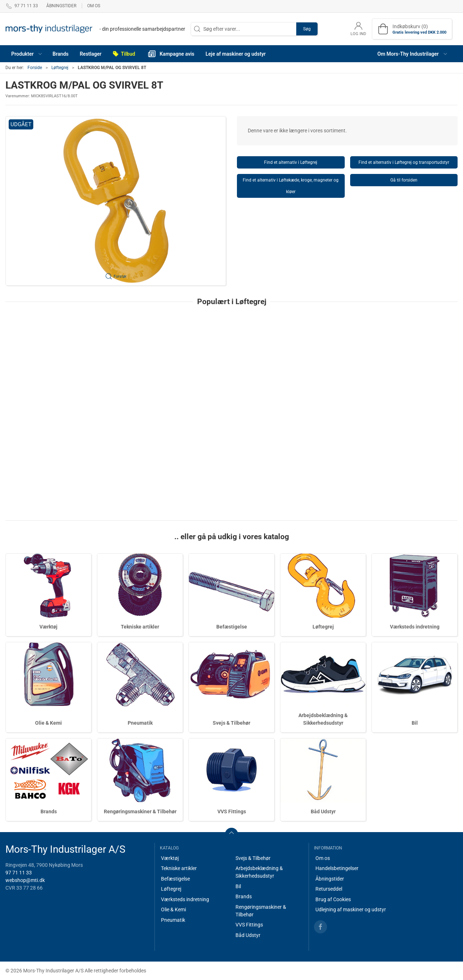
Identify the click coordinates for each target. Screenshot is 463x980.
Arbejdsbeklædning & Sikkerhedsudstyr (259, 872)
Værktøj (48, 627)
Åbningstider (61, 6)
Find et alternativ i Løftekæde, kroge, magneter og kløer (291, 186)
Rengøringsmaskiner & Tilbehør (140, 811)
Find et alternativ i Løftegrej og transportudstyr (404, 162)
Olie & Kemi (48, 723)
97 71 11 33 (19, 873)
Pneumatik (140, 723)
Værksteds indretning (415, 627)
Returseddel (329, 889)
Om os (94, 6)
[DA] (95, 29)
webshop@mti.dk (25, 880)
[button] (26, 54)
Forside (35, 68)
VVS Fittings (232, 811)
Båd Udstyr (323, 811)
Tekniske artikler (140, 627)
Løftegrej (60, 68)
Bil (415, 723)
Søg (307, 29)
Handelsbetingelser (337, 868)
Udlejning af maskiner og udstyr (351, 909)
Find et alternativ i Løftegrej (291, 162)
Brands (49, 811)
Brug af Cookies (333, 899)
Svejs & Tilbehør (231, 723)
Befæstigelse (232, 627)
